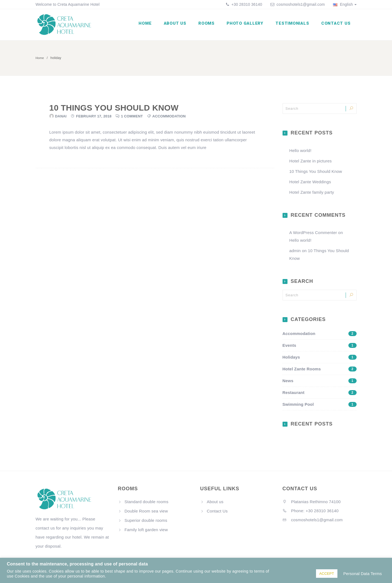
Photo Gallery (248, 26)
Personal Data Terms (363, 574)
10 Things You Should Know (114, 109)
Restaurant (320, 394)
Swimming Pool (320, 406)
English (345, 4)
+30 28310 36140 (246, 4)
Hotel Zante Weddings (310, 183)
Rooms (211, 26)
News (320, 382)
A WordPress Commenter (313, 234)
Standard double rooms (146, 503)
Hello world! (301, 152)
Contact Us (336, 26)
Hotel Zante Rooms (320, 371)
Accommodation (169, 118)
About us (181, 26)
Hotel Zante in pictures (311, 163)
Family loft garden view (146, 531)
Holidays (320, 359)
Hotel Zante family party (312, 194)
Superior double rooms (146, 522)
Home (152, 26)
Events (320, 347)
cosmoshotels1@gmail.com (301, 4)
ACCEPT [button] (327, 574)
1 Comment (132, 118)
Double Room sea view (146, 513)
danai (61, 118)
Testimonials (294, 26)
